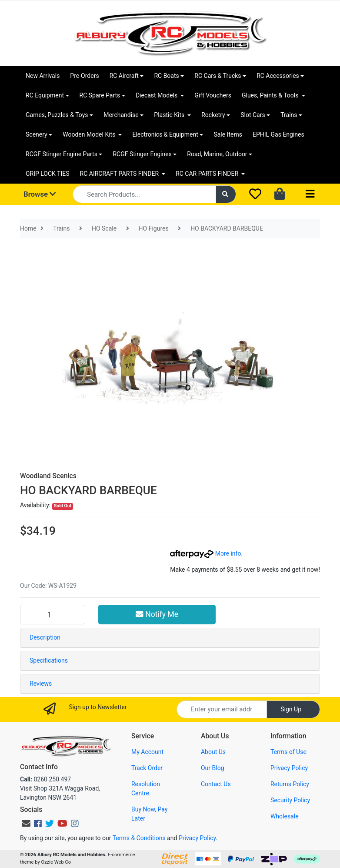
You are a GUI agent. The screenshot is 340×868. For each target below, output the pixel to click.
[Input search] (144, 194)
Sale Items (228, 134)
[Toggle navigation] (310, 194)
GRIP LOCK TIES (48, 174)
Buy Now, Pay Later (149, 814)
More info (205, 553)
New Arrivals (43, 76)
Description (45, 637)
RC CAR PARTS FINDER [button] (208, 174)
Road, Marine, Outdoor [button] (217, 154)
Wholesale (285, 816)
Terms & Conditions (139, 838)
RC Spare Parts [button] (100, 95)
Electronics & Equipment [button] (165, 134)
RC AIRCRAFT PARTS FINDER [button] (120, 174)
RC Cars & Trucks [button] (218, 76)
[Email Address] (222, 709)
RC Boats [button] (166, 76)
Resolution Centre (146, 789)
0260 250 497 (45, 779)
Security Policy (290, 800)
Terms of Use (288, 752)
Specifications (49, 660)
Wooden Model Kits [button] (90, 134)
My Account (147, 752)
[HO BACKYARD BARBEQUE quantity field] (53, 614)
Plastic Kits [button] (170, 115)
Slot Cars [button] (253, 115)
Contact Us (216, 784)
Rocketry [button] (213, 115)
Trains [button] (289, 115)
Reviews (41, 684)
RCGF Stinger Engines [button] (142, 154)
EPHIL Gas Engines (278, 134)
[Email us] (26, 824)
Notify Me (157, 614)
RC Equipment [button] (45, 95)
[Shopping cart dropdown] (281, 194)
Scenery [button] (37, 134)
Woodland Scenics (48, 476)
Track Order (147, 768)
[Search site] (226, 194)
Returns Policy (290, 784)
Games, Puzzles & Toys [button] (57, 115)
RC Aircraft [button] (124, 76)
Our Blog (213, 768)
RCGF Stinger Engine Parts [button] (62, 154)
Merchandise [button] (121, 115)
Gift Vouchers (213, 95)
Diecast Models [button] (157, 95)
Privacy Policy (289, 768)
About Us (213, 752)
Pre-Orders (84, 76)
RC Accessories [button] (278, 76)
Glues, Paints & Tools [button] (271, 95)
